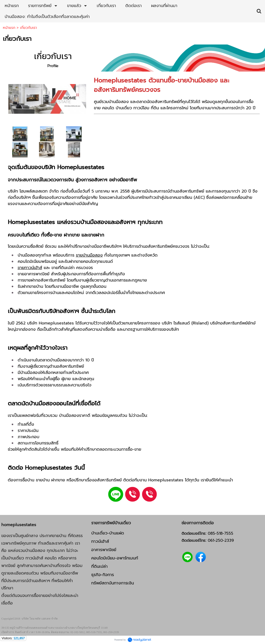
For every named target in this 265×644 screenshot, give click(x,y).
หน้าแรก (9, 28)
